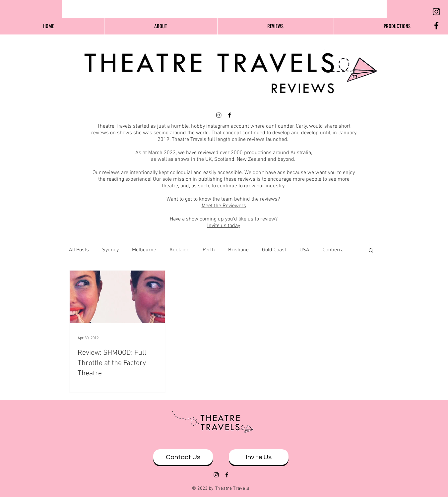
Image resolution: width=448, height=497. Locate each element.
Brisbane (238, 250)
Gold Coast (274, 250)
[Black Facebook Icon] (436, 26)
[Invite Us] (259, 457)
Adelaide (179, 250)
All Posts (79, 250)
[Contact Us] (183, 457)
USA (304, 250)
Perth (209, 250)
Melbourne (144, 250)
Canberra (333, 250)
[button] (371, 251)
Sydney (110, 250)
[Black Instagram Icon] (436, 12)
